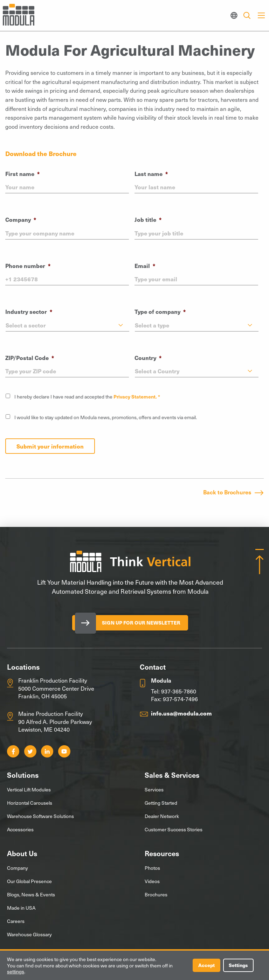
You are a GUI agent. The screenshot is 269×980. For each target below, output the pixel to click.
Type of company (160, 312)
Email (145, 266)
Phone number (28, 266)
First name (22, 174)
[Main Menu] (261, 15)
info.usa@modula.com (181, 713)
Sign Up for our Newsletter (141, 623)
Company (21, 220)
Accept (206, 965)
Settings (238, 965)
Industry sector (29, 312)
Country (148, 358)
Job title (148, 220)
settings (16, 972)
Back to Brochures (227, 492)
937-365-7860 (179, 691)
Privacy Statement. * (137, 397)
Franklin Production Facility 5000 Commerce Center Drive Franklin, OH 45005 (56, 688)
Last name (151, 174)
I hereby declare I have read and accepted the (87, 397)
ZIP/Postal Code (30, 358)
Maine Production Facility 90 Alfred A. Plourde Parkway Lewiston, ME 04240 (55, 721)
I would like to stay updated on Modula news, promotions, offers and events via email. (106, 417)
